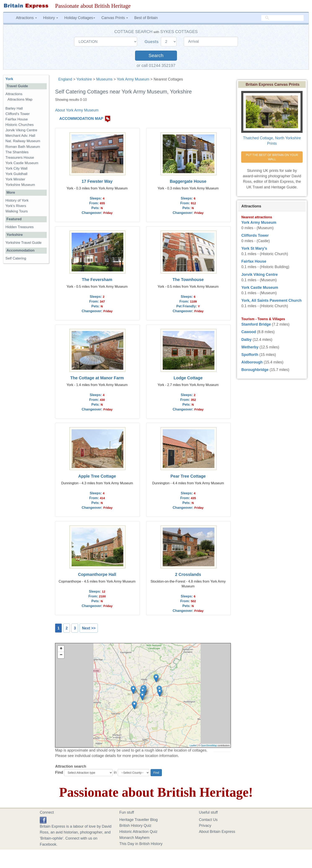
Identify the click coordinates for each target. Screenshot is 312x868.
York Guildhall (16, 174)
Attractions (14, 94)
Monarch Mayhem (134, 838)
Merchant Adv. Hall (20, 136)
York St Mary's (254, 248)
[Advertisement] (26, 331)
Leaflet (193, 745)
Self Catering (16, 258)
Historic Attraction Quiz (138, 832)
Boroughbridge (255, 370)
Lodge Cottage (188, 378)
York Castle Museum (22, 163)
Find (59, 772)
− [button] (61, 655)
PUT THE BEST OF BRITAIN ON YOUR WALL (272, 157)
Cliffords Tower (255, 235)
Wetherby (250, 347)
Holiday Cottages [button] (80, 18)
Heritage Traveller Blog (139, 820)
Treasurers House (20, 158)
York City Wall (16, 168)
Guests (152, 42)
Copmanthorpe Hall (97, 574)
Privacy (205, 826)
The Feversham (97, 280)
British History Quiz (135, 826)
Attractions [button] (26, 18)
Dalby (246, 340)
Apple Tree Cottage (97, 476)
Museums (104, 79)
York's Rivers (16, 206)
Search (156, 56)
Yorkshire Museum (20, 185)
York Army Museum (133, 79)
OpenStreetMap (209, 745)
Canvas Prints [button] (115, 18)
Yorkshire (84, 79)
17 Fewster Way (97, 181)
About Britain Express (217, 832)
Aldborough (252, 362)
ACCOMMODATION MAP (81, 119)
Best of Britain (146, 18)
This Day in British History (141, 844)
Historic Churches (20, 125)
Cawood (249, 332)
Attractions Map (20, 99)
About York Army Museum (77, 110)
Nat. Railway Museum (23, 141)
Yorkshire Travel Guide (23, 243)
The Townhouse (188, 280)
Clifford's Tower (18, 114)
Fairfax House (17, 119)
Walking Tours (17, 211)
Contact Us (208, 820)
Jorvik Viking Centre (21, 130)
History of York (17, 200)
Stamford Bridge (256, 324)
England (65, 79)
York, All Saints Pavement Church (271, 300)
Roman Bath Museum (23, 147)
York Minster (15, 179)
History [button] (51, 18)
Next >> (89, 628)
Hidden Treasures (20, 227)
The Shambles (17, 152)
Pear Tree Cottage (188, 476)
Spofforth (250, 355)
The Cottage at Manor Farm (97, 378)
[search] (282, 18)
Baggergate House (188, 181)
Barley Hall (14, 108)
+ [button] (61, 649)
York (9, 79)
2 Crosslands (188, 574)
